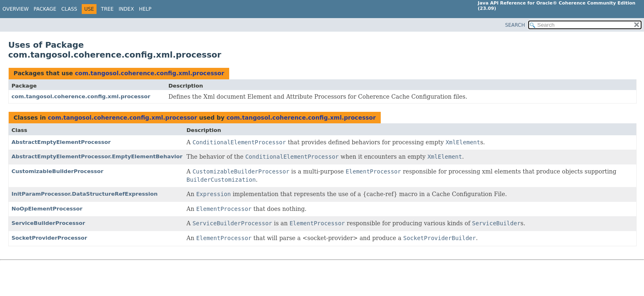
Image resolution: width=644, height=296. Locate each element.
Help (145, 9)
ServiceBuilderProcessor (48, 223)
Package (45, 9)
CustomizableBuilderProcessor (57, 171)
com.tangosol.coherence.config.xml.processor (149, 73)
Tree (107, 9)
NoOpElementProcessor (47, 209)
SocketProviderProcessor (49, 238)
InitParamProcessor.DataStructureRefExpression (85, 194)
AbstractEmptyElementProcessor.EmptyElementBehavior (97, 156)
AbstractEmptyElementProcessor (61, 142)
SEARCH (515, 25)
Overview (16, 9)
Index (126, 9)
